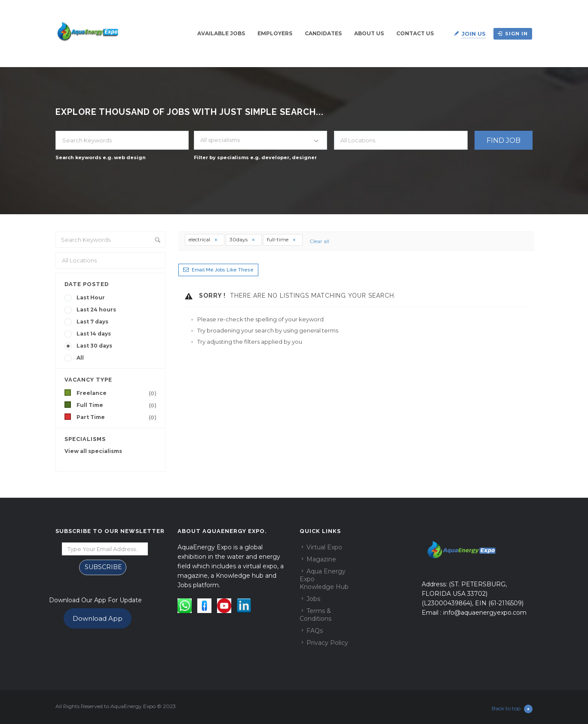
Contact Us (415, 33)
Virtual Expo (324, 547)
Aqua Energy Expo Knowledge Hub (324, 579)
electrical (203, 239)
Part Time (118, 417)
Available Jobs (221, 33)
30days (242, 239)
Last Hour (91, 297)
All (80, 358)
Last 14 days (94, 334)
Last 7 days (92, 322)
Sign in (513, 34)
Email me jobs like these (223, 270)
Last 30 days (94, 346)
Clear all (317, 241)
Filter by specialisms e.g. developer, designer (255, 157)
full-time (282, 239)
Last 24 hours (96, 310)
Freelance (118, 393)
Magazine (321, 559)
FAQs (315, 631)
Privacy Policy (327, 643)
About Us (369, 33)
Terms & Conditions (315, 615)
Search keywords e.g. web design (101, 157)
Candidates (323, 33)
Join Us (474, 34)
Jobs (313, 599)
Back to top (512, 709)
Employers (275, 33)
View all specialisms (93, 451)
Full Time (118, 405)
